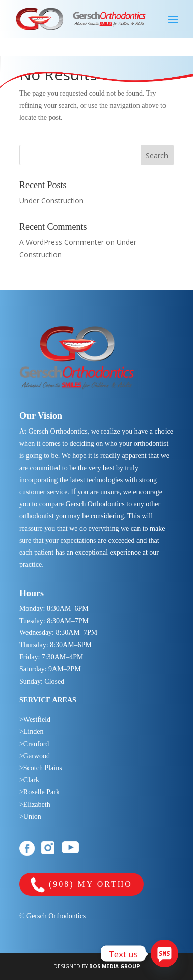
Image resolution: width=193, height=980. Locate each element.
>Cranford (34, 744)
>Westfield (35, 719)
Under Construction (51, 201)
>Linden (32, 732)
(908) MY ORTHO (81, 885)
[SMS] (164, 954)
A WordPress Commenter (62, 242)
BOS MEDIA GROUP (115, 966)
